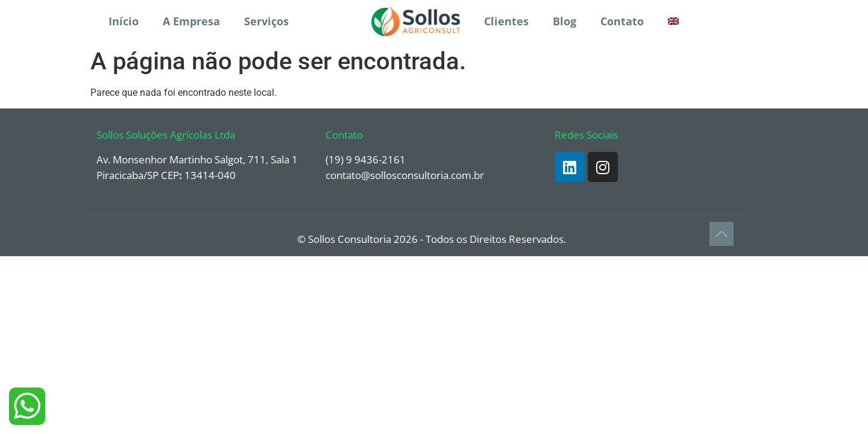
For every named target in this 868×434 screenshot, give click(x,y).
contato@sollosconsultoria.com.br (405, 175)
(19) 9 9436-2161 (366, 159)
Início (124, 21)
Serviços (266, 21)
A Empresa (191, 21)
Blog (565, 21)
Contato (622, 21)
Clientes (506, 21)
